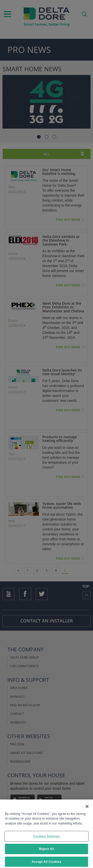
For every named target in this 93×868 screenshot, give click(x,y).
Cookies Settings (47, 842)
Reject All (46, 855)
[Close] (87, 812)
